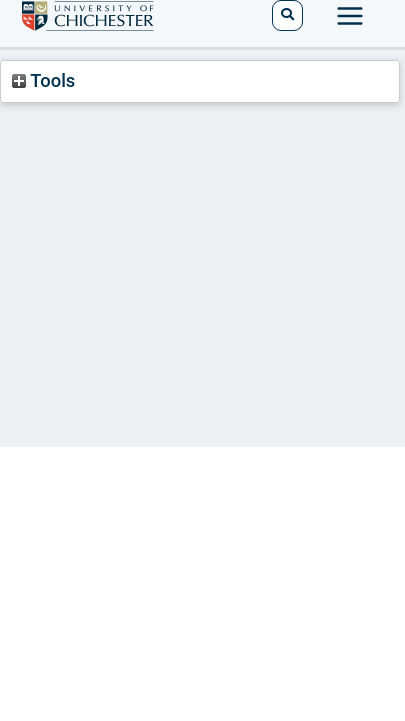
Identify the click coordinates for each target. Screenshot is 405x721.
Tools (43, 80)
